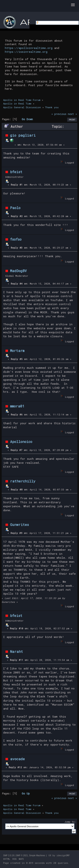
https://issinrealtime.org (26, 52)
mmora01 (17, 406)
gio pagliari (23, 135)
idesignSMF (63, 855)
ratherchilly (23, 481)
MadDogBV (18, 271)
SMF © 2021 (22, 855)
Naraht (17, 651)
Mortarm (17, 351)
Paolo (15, 208)
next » (72, 114)
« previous (59, 114)
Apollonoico (21, 442)
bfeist (16, 172)
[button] (73, 5)
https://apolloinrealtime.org (29, 48)
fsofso (16, 239)
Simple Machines (37, 855)
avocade (17, 759)
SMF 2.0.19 (9, 855)
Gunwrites (19, 525)
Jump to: (70, 822)
